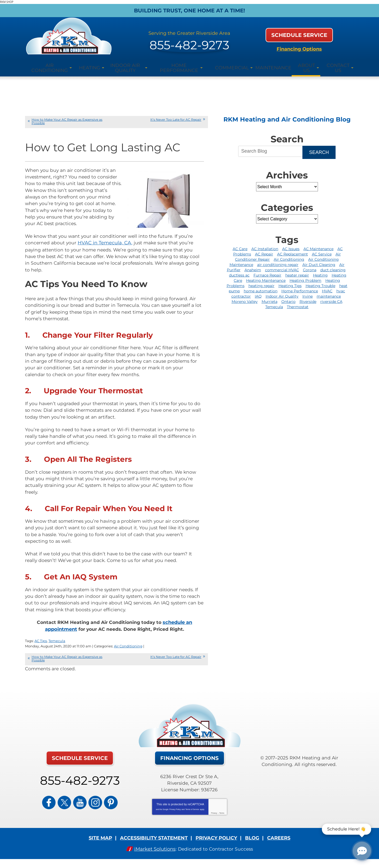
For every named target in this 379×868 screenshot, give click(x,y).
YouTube (80, 805)
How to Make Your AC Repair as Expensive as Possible (67, 115)
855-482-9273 (189, 40)
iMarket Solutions (154, 853)
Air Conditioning (128, 651)
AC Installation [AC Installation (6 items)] (265, 243)
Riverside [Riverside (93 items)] (308, 295)
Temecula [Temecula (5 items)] (274, 301)
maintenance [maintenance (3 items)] (329, 290)
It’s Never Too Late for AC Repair (176, 113)
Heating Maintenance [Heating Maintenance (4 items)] (266, 274)
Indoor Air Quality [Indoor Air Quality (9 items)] (282, 290)
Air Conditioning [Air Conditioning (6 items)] (289, 253)
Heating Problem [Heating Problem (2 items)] (305, 274)
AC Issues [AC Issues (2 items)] (291, 243)
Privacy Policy (175, 814)
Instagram (92, 805)
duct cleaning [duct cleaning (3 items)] (333, 264)
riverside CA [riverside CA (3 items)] (331, 295)
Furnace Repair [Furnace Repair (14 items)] (267, 269)
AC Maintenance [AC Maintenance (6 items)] (318, 243)
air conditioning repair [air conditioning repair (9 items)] (278, 259)
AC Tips (41, 646)
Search (319, 146)
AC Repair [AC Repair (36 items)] (264, 248)
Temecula (57, 646)
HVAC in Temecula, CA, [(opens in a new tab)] (106, 239)
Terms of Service (192, 814)
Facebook (55, 805)
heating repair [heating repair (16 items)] (261, 280)
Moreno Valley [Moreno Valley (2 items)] (245, 295)
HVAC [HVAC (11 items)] (327, 285)
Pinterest (104, 805)
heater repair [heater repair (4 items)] (297, 269)
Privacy (214, 818)
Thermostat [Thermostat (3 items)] (298, 301)
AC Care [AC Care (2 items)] (240, 243)
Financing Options (299, 46)
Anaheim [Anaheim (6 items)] (253, 264)
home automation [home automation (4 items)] (261, 285)
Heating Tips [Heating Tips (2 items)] (290, 280)
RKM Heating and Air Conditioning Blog (287, 113)
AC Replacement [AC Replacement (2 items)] (293, 248)
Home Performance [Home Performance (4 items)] (300, 285)
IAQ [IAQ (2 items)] (258, 290)
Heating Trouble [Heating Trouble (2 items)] (320, 280)
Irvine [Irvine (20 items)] (308, 290)
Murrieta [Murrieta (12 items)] (270, 295)
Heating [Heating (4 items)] (320, 269)
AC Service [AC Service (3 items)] (322, 248)
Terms (222, 818)
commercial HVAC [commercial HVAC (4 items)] (282, 264)
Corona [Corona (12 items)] (310, 264)
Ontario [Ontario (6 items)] (288, 295)
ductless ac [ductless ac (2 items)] (239, 269)
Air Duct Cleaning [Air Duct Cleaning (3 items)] (319, 259)
